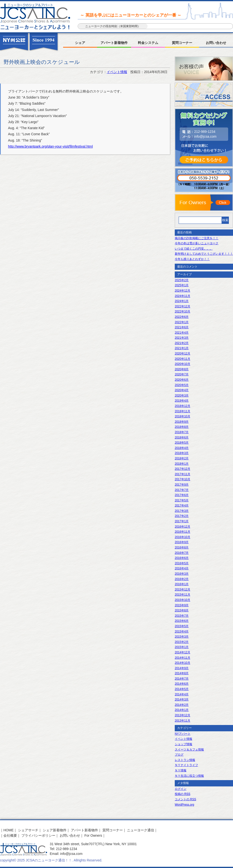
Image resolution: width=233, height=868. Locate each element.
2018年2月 (182, 458)
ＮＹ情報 (181, 770)
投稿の (183, 794)
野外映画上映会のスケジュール (42, 62)
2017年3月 (182, 511)
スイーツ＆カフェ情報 (189, 750)
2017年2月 (182, 516)
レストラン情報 (185, 760)
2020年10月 (183, 364)
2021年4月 (182, 333)
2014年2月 (182, 705)
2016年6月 (182, 558)
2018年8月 (182, 427)
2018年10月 (183, 416)
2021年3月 (182, 338)
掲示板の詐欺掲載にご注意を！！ (197, 238)
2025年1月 (182, 285)
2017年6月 (182, 495)
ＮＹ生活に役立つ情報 (189, 776)
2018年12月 (183, 406)
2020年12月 (183, 354)
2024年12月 (183, 291)
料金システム (148, 43)
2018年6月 (182, 438)
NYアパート (183, 734)
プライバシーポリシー (38, 835)
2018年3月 (182, 453)
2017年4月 (182, 506)
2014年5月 (182, 689)
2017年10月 (183, 479)
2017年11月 (183, 474)
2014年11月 (183, 658)
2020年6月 (182, 380)
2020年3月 (182, 396)
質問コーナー (182, 43)
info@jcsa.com (205, 136)
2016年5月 (182, 563)
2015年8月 (182, 610)
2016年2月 (182, 579)
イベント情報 (117, 72)
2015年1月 (182, 647)
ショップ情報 (183, 744)
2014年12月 (183, 652)
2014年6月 (182, 684)
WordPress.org (184, 805)
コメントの (185, 799)
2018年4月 (182, 448)
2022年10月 (183, 312)
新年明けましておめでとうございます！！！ (204, 254)
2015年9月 (182, 605)
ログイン (181, 789)
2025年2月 (182, 280)
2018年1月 (182, 464)
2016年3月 (182, 574)
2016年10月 (183, 537)
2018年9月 (182, 422)
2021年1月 (182, 348)
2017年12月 (183, 469)
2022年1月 (182, 322)
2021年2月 (182, 343)
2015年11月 (183, 595)
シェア (80, 43)
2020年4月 (182, 390)
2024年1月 (182, 301)
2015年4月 (182, 632)
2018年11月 (183, 411)
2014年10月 (183, 663)
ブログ (179, 755)
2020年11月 (183, 359)
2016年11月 (183, 532)
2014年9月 (182, 668)
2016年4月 (182, 568)
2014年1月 (182, 710)
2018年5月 (182, 443)
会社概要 (10, 835)
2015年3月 (182, 637)
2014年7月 (182, 679)
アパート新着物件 (114, 43)
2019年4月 (182, 401)
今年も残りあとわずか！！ (192, 259)
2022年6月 (182, 317)
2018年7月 (182, 432)
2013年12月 (183, 715)
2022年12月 (183, 306)
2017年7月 (182, 490)
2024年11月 (183, 296)
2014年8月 (182, 673)
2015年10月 (183, 600)
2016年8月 (182, 548)
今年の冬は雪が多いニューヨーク (197, 243)
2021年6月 (182, 327)
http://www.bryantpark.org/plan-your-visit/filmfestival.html (50, 146)
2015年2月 (182, 642)
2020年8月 (182, 369)
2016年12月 (183, 527)
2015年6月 (182, 621)
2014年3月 (182, 699)
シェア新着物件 (55, 830)
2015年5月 (182, 626)
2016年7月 (182, 553)
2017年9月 (182, 485)
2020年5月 (182, 385)
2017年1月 (182, 521)
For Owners (93, 835)
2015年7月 (182, 616)
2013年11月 (183, 721)
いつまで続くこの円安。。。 (194, 249)
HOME (8, 830)
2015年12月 (183, 590)
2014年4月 (182, 694)
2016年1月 (182, 584)
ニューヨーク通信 (141, 830)
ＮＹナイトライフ (186, 765)
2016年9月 (182, 542)
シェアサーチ (28, 830)
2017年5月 (182, 500)
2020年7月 (182, 374)
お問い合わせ (216, 43)
